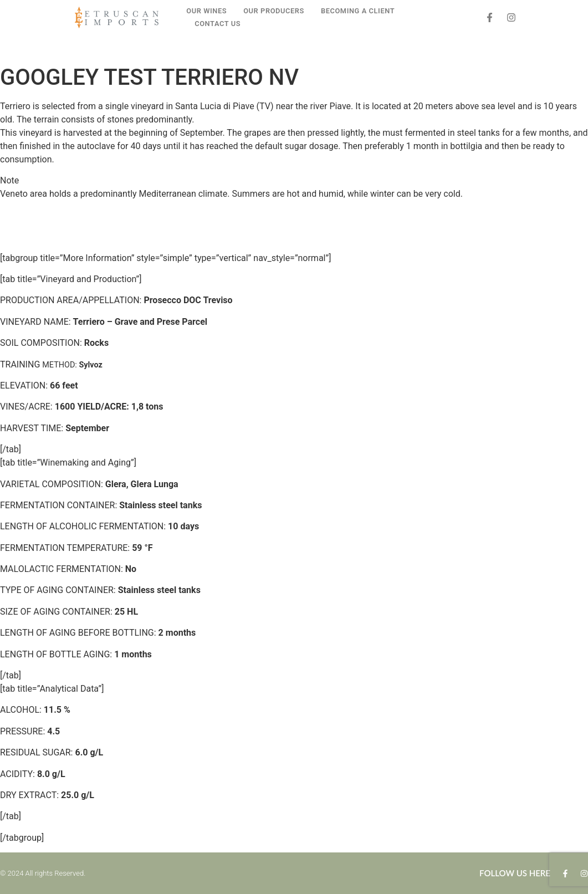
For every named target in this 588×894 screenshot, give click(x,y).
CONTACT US (218, 24)
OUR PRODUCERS (274, 11)
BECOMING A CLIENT (358, 11)
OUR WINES (206, 11)
